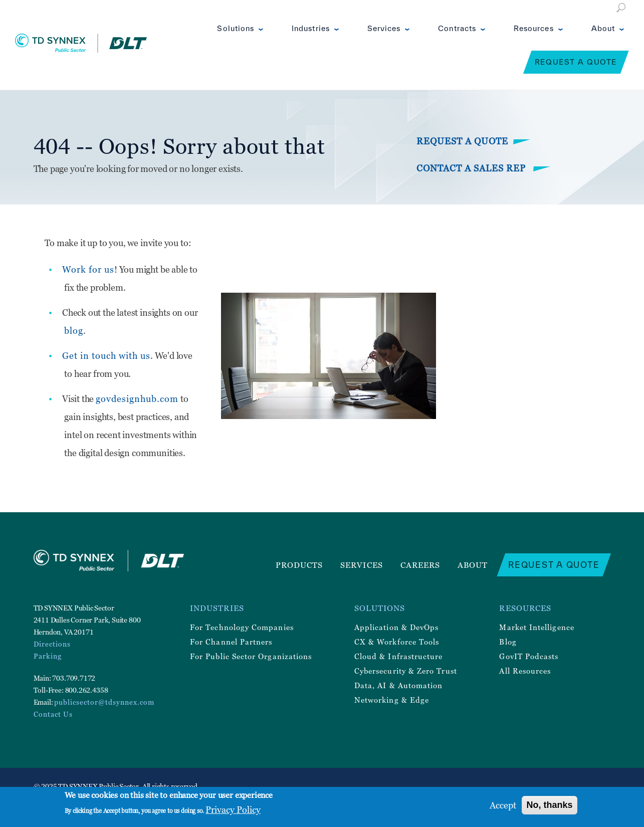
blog (74, 331)
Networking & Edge (392, 700)
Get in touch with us (106, 356)
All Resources (525, 671)
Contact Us (53, 714)
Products (299, 565)
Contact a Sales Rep (472, 168)
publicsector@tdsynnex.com (104, 702)
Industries (311, 28)
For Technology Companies (242, 627)
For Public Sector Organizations (251, 656)
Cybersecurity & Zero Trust (406, 671)
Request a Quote (576, 62)
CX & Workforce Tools (397, 642)
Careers (420, 565)
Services (384, 28)
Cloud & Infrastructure (399, 656)
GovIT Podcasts (529, 656)
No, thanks (549, 805)
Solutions (236, 28)
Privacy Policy (233, 810)
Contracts (457, 28)
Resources (534, 28)
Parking (48, 656)
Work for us (88, 269)
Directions (52, 644)
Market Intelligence (536, 627)
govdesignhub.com (137, 399)
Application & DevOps (396, 627)
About (603, 28)
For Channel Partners (231, 642)
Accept (503, 805)
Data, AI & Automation (398, 685)
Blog (508, 642)
